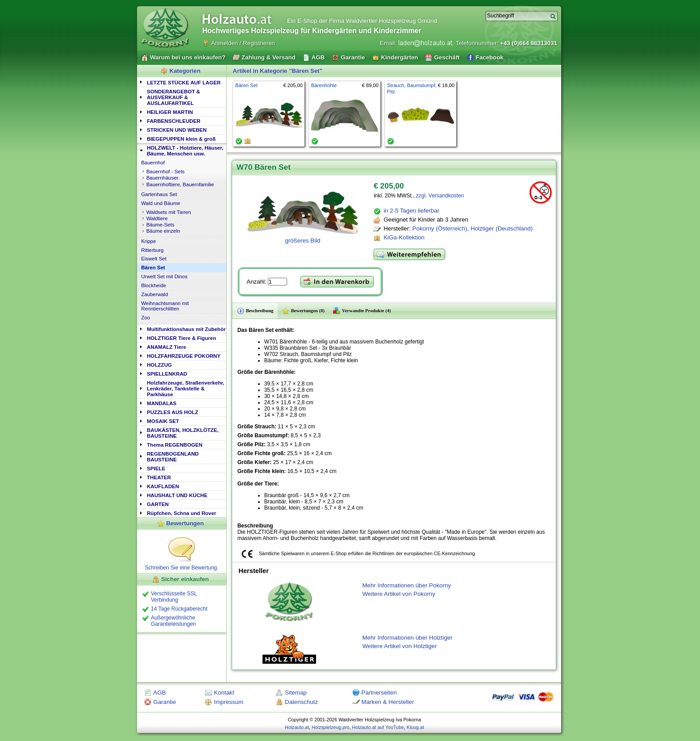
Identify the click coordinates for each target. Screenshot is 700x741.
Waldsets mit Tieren (169, 212)
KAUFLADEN (163, 486)
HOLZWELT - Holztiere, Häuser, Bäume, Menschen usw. (185, 151)
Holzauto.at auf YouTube (378, 727)
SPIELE (156, 468)
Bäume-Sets (160, 225)
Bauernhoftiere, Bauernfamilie (180, 184)
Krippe (148, 241)
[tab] (182, 82)
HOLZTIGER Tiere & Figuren (181, 338)
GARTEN (158, 504)
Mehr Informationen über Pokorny (406, 585)
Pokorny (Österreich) (440, 228)
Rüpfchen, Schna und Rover (181, 513)
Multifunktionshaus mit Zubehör (186, 329)
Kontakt (224, 693)
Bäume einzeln (163, 231)
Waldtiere (157, 218)
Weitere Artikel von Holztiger (399, 646)
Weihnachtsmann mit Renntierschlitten (165, 306)
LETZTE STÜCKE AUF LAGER (184, 82)
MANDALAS (162, 403)
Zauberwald (154, 294)
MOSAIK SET (163, 421)
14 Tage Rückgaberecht (179, 609)
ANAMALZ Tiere (167, 347)
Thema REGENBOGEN (175, 445)
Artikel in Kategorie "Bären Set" (277, 71)
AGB (159, 693)
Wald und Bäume (160, 203)
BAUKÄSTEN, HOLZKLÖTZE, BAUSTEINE (183, 433)
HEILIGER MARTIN (170, 112)
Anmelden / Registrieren (243, 43)
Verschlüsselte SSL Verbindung (174, 597)
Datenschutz (301, 702)
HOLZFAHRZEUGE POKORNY (184, 356)
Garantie (165, 702)
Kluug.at (415, 727)
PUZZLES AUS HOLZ (173, 412)
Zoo (146, 318)
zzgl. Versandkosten (440, 196)
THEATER (159, 477)
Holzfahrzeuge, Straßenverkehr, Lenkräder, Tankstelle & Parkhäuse (185, 388)
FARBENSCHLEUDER (174, 121)
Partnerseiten (379, 693)
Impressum (229, 702)
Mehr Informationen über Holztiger (407, 638)
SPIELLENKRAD (167, 374)
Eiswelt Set (154, 259)
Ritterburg (152, 250)
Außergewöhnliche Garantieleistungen (173, 621)
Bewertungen (185, 523)
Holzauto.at (297, 727)
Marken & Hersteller (388, 702)
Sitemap (296, 693)
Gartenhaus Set (159, 194)
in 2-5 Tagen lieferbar (411, 211)
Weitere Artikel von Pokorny (398, 594)
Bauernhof (153, 163)
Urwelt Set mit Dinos (164, 276)
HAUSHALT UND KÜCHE (177, 495)
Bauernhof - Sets (166, 172)
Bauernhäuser (162, 178)
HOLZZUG (159, 365)
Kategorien (185, 71)
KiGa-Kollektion (404, 237)
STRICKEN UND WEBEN (177, 130)
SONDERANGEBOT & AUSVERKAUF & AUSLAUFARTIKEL (173, 97)
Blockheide (154, 285)
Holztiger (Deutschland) (502, 228)
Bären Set (153, 268)
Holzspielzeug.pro (331, 727)
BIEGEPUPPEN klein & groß (181, 139)
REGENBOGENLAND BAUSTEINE (173, 456)
